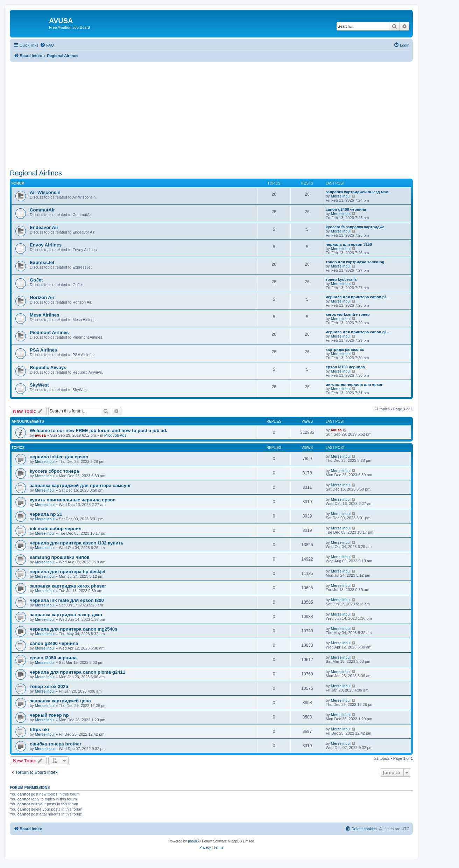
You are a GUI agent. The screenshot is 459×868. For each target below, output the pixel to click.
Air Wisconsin (45, 192)
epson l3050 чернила (53, 658)
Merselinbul (341, 196)
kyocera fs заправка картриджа (355, 227)
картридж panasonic (345, 349)
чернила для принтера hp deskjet (68, 572)
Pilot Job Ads (115, 435)
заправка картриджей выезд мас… (359, 192)
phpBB (193, 841)
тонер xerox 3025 (49, 686)
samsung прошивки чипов (60, 557)
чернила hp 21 (46, 514)
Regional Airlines (36, 173)
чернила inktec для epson (59, 457)
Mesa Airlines (45, 315)
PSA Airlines (43, 350)
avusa (40, 435)
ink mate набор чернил (56, 529)
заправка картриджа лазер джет (66, 615)
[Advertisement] (211, 111)
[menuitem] (47, 45)
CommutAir (42, 210)
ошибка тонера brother (56, 744)
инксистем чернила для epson (355, 384)
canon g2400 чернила (346, 209)
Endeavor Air (44, 227)
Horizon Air (42, 297)
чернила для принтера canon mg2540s (74, 629)
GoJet (36, 280)
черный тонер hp (49, 715)
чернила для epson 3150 (349, 244)
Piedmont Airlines (49, 332)
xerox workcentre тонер (348, 314)
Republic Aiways (48, 367)
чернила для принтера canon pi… (358, 297)
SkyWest (39, 385)
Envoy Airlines (46, 245)
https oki (39, 730)
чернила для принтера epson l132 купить (77, 543)
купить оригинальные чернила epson (73, 500)
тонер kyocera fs (341, 279)
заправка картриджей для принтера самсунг (80, 485)
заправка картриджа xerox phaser (68, 586)
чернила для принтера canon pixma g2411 (77, 672)
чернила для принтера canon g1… (358, 332)
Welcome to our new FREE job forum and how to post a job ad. (98, 430)
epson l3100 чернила (345, 367)
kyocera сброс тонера (54, 471)
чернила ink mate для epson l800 (67, 600)
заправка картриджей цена (60, 701)
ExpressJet (42, 262)
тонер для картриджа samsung (355, 262)
